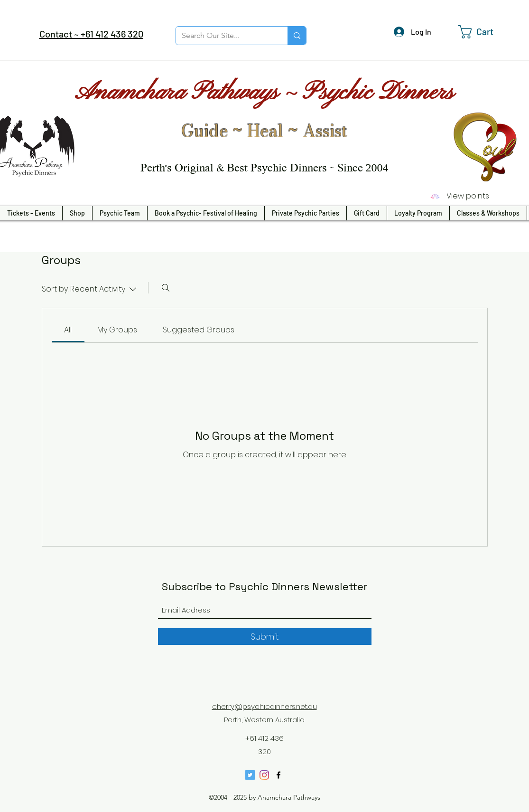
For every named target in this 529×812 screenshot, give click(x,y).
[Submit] (265, 637)
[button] (483, 32)
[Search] (166, 288)
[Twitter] (250, 775)
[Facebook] (278, 775)
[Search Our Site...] (225, 36)
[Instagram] (264, 775)
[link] (68, 330)
